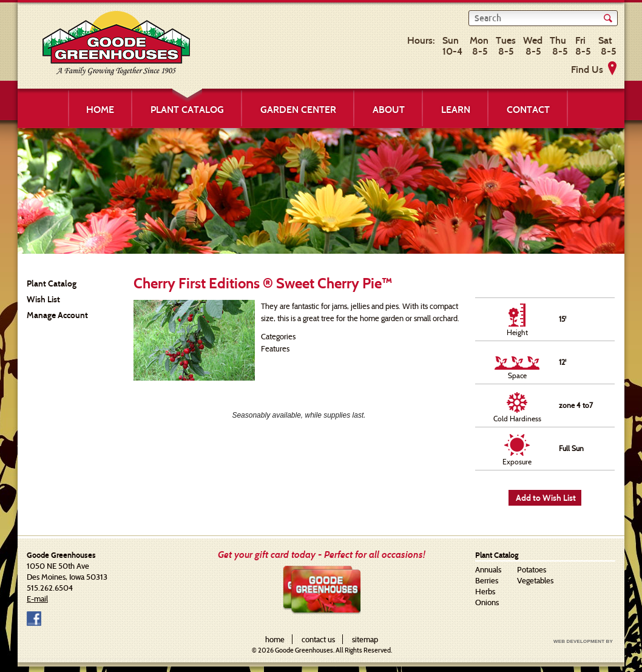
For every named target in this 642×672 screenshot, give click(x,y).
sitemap (365, 639)
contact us (318, 639)
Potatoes (532, 569)
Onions (487, 602)
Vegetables (535, 580)
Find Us (587, 70)
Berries (487, 580)
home (275, 639)
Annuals (488, 569)
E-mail (37, 599)
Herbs (485, 591)
